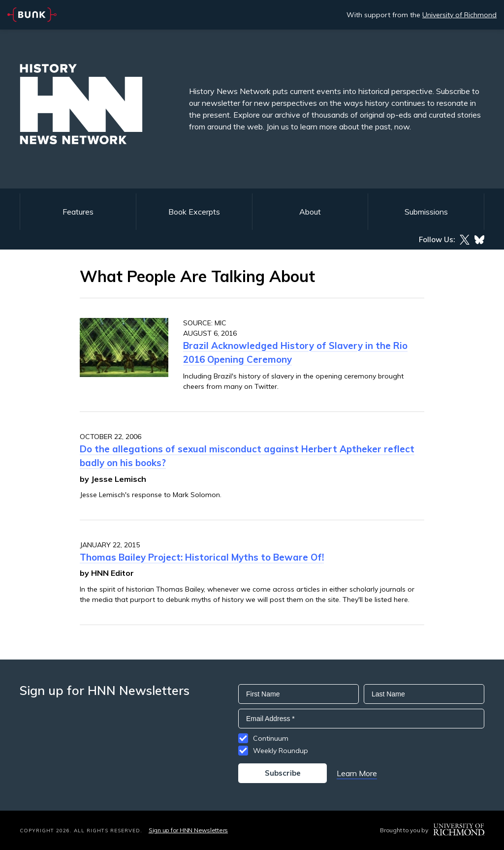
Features (78, 212)
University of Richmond (459, 15)
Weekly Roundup (281, 751)
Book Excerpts (194, 212)
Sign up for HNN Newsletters (188, 830)
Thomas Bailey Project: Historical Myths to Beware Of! (202, 557)
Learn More (357, 773)
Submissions (426, 212)
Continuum (271, 738)
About (310, 212)
